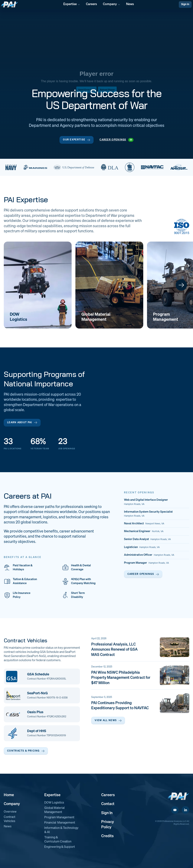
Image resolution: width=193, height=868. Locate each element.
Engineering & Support (60, 847)
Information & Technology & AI (61, 830)
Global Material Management (54, 810)
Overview (10, 812)
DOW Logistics (54, 803)
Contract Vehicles (10, 819)
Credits (107, 836)
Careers (108, 795)
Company (12, 804)
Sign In (185, 4)
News (8, 827)
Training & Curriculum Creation (58, 840)
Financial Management (60, 823)
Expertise (52, 795)
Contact (108, 804)
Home (9, 795)
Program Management (59, 818)
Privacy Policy (108, 825)
